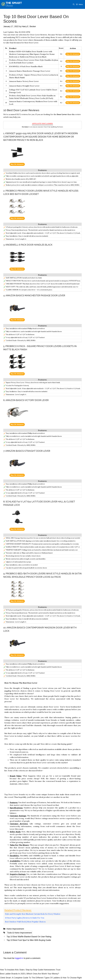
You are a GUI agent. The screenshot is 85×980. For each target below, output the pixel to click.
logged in (19, 958)
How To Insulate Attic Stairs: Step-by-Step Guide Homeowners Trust (30, 970)
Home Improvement (15, 929)
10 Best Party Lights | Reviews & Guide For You (25, 918)
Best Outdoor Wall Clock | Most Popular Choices (25, 922)
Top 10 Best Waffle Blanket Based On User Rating (29, 937)
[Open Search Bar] (74, 4)
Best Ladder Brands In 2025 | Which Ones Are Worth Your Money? (29, 974)
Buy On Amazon (73, 54)
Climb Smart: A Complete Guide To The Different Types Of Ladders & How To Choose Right (41, 978)
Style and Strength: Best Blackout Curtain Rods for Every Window (33, 914)
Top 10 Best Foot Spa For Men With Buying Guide (29, 940)
